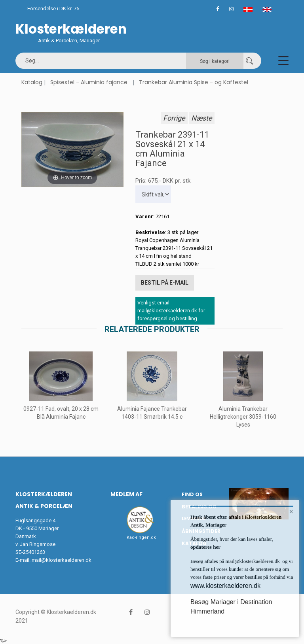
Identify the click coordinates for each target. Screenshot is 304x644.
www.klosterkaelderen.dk (225, 586)
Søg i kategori (215, 61)
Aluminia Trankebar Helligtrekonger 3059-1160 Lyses (243, 416)
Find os (192, 494)
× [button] (291, 512)
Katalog (32, 82)
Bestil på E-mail (165, 282)
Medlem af (126, 493)
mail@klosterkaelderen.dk (62, 559)
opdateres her (205, 547)
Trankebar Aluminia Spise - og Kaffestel (194, 82)
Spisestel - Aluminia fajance (89, 82)
